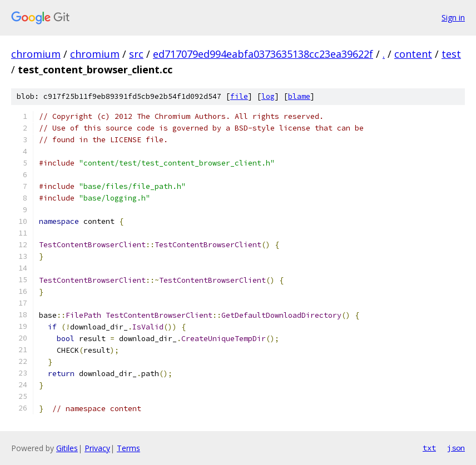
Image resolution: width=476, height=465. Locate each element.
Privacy (97, 448)
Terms (128, 448)
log (268, 96)
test (451, 54)
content (413, 54)
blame (299, 96)
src (136, 54)
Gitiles (67, 448)
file (239, 96)
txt (429, 448)
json (456, 448)
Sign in (453, 17)
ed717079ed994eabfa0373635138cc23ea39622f (263, 54)
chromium (36, 54)
